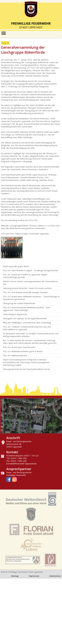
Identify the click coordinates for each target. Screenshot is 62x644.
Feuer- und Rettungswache (19, 472)
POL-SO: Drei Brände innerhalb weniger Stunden (25, 292)
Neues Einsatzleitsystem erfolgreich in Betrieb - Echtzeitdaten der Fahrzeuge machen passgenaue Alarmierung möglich (26, 362)
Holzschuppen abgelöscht (15, 314)
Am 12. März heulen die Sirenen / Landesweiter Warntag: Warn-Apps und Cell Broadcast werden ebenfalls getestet (30, 342)
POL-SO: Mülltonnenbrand (15, 355)
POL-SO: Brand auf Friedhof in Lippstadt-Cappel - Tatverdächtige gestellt (26, 276)
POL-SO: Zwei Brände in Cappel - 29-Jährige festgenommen (31, 270)
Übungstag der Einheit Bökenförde (19, 303)
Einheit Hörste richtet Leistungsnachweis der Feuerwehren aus (30, 283)
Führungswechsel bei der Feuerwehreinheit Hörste (27, 369)
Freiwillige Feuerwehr (16, 475)
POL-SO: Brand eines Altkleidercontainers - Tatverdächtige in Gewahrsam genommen (31, 298)
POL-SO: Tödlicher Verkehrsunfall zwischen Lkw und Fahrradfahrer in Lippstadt (27, 328)
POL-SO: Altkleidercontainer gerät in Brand (23, 351)
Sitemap (15, 576)
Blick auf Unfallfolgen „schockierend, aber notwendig (27, 323)
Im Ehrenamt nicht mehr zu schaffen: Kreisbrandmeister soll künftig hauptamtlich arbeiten (31, 335)
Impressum (34, 576)
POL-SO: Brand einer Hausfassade (19, 347)
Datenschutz (55, 576)
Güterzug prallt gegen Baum (16, 266)
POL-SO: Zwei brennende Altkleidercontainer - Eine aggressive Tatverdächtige (26, 309)
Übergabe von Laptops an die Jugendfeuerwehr (25, 318)
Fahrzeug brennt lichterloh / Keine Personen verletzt (27, 288)
